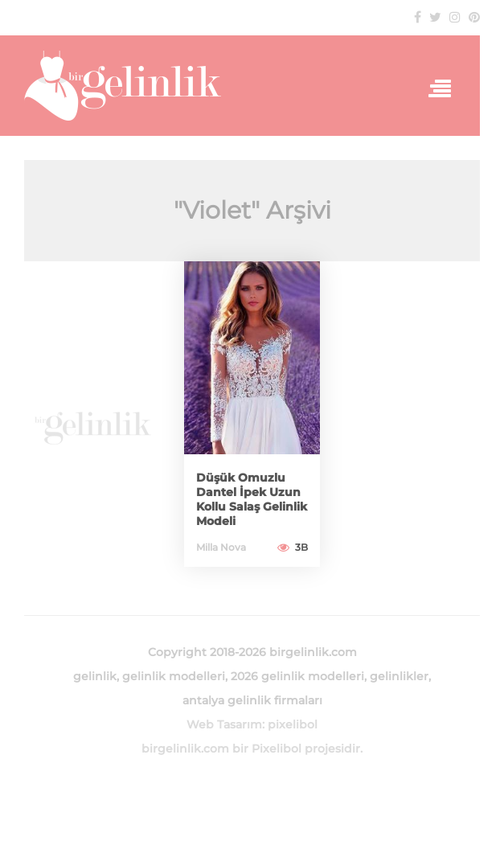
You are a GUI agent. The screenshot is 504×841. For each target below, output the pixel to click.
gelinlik (95, 676)
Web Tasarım (224, 724)
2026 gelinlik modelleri (297, 676)
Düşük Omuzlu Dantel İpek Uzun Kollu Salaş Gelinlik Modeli (252, 499)
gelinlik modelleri (174, 676)
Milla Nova (221, 547)
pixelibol (293, 724)
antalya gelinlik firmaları (252, 700)
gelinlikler (399, 676)
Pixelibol (277, 749)
